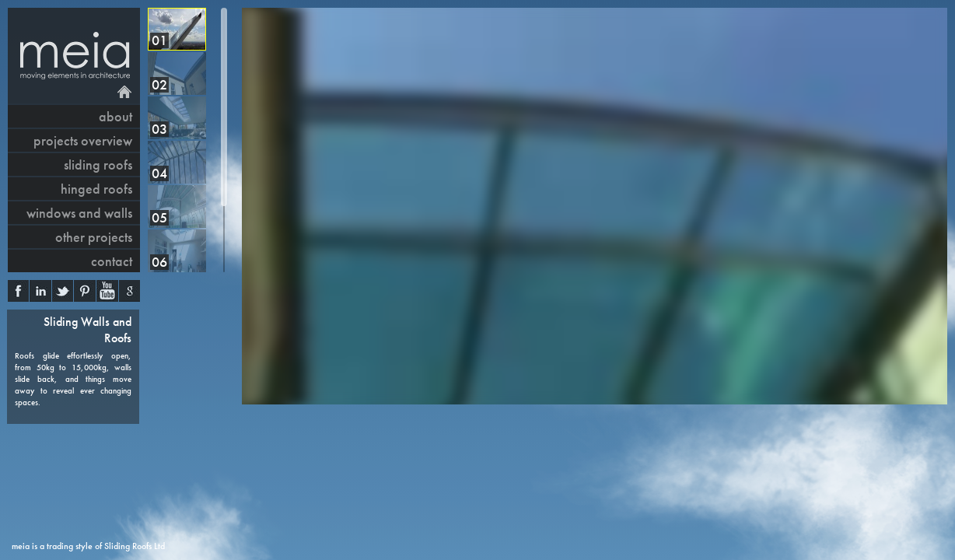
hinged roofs (96, 189)
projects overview (83, 140)
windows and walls (79, 213)
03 (159, 129)
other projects (94, 237)
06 (159, 262)
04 (159, 173)
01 (159, 40)
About (115, 116)
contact (112, 261)
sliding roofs (98, 164)
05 (159, 217)
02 (159, 84)
